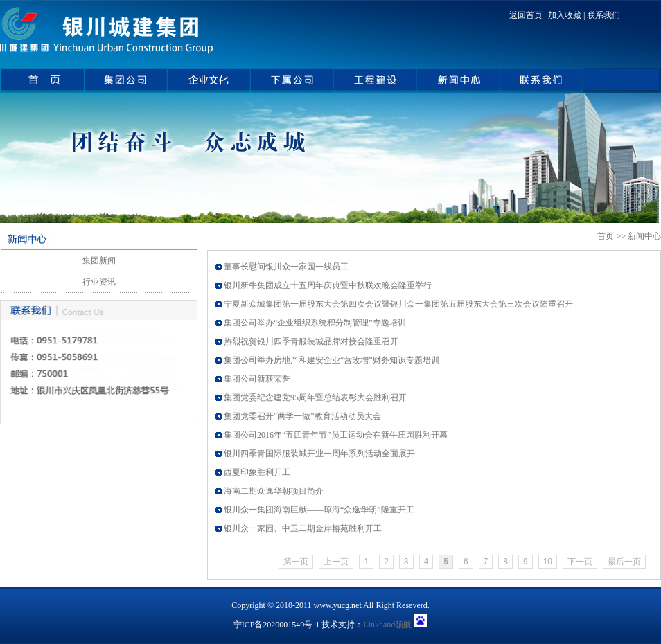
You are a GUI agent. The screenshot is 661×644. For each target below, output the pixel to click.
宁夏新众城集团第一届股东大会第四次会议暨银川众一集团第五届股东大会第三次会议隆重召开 (398, 304)
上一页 (336, 562)
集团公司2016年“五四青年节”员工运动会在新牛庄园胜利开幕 (336, 435)
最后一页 (624, 562)
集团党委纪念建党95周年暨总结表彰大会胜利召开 (315, 397)
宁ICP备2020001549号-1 (277, 625)
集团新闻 (99, 260)
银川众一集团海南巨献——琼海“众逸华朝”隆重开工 (319, 510)
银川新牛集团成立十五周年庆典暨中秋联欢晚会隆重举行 (328, 285)
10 (548, 562)
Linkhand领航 (387, 625)
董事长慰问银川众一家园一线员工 (286, 267)
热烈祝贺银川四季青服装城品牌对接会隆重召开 (311, 341)
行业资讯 (99, 282)
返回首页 (526, 15)
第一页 (296, 562)
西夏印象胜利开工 (257, 472)
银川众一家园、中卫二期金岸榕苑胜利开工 (303, 528)
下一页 (580, 562)
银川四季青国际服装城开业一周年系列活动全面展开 (319, 454)
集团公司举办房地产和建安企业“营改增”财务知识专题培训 (332, 360)
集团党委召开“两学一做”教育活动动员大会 (302, 416)
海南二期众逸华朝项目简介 (274, 491)
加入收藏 (565, 15)
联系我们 (603, 15)
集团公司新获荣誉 (257, 379)
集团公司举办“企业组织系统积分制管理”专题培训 (315, 323)
